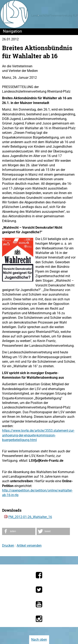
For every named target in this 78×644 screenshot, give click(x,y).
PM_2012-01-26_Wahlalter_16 (30, 517)
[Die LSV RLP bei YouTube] (39, 604)
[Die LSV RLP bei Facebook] (39, 575)
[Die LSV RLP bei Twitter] (39, 590)
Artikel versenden (29, 546)
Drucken (8, 546)
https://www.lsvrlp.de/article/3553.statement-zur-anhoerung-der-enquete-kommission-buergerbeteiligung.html (38, 435)
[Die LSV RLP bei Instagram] (39, 619)
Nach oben (39, 640)
